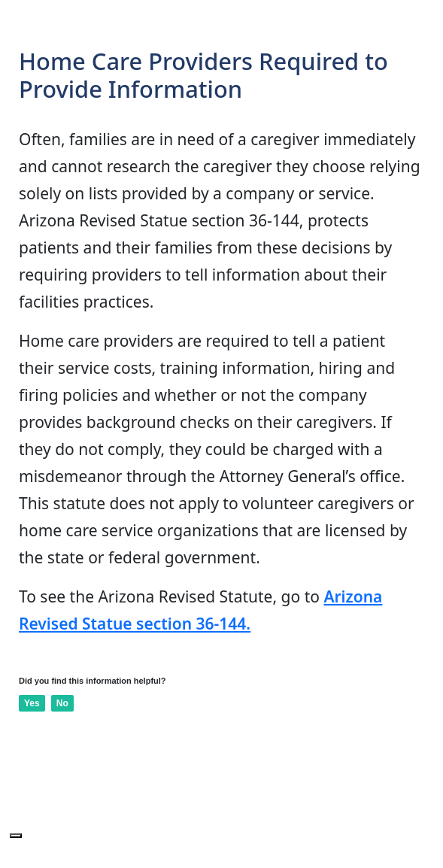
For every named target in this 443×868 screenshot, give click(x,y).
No (62, 703)
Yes (32, 703)
